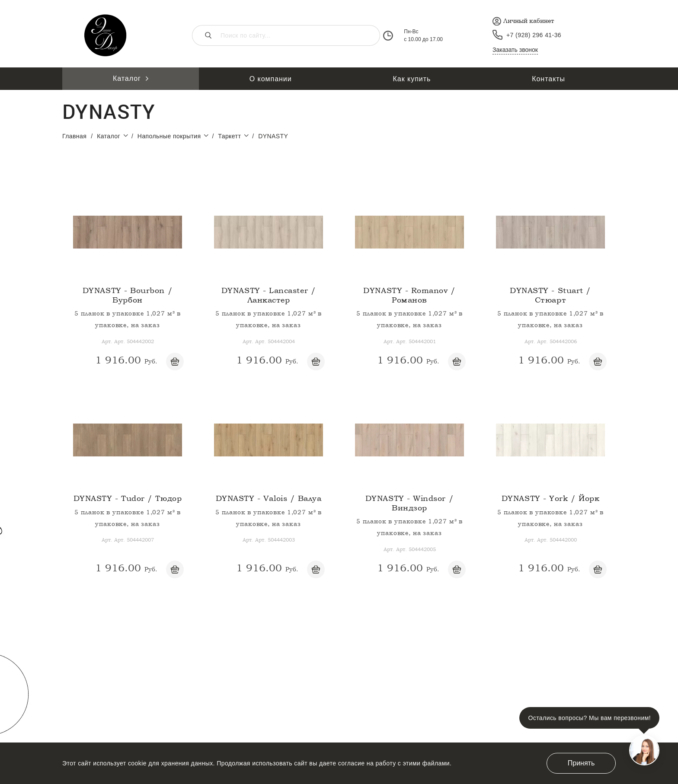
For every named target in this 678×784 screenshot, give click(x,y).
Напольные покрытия (175, 136)
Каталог (131, 78)
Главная (74, 136)
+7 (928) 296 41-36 (534, 35)
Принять (581, 763)
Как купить (412, 79)
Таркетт (235, 136)
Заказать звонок (515, 50)
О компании (271, 79)
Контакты (548, 79)
